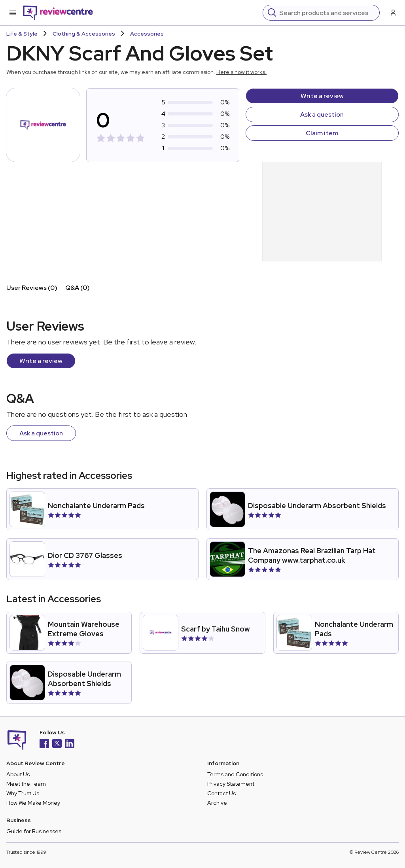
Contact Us (221, 793)
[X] (57, 744)
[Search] (327, 13)
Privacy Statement (231, 784)
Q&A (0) (78, 288)
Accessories (147, 34)
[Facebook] (44, 744)
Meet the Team (26, 784)
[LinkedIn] (70, 744)
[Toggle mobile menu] (13, 13)
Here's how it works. (241, 72)
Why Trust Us (23, 793)
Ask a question (322, 114)
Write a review (322, 96)
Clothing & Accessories (84, 34)
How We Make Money (33, 803)
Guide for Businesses (34, 831)
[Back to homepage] (58, 13)
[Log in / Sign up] (392, 13)
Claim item (322, 133)
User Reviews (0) (32, 288)
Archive (217, 803)
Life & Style (22, 34)
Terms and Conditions (235, 774)
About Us (18, 774)
